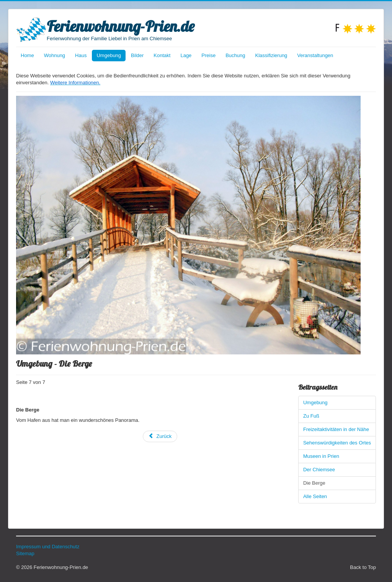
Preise (208, 55)
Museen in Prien (321, 456)
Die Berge (314, 483)
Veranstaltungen (315, 55)
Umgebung (109, 55)
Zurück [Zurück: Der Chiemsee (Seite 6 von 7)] (160, 436)
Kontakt (162, 55)
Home (27, 55)
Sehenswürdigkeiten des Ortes (337, 443)
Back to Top (363, 567)
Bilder (137, 55)
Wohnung (55, 55)
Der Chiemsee (319, 470)
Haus (81, 55)
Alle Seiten (315, 496)
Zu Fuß (311, 416)
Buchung (235, 55)
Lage (186, 55)
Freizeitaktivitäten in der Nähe (336, 429)
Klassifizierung (271, 55)
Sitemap (25, 553)
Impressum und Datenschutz (48, 547)
